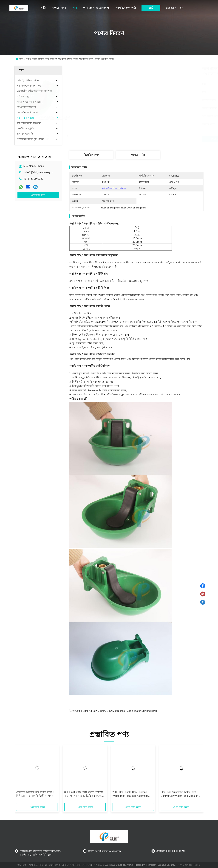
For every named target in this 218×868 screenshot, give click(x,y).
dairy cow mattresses (112, 711)
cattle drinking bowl (87, 711)
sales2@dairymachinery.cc (38, 172)
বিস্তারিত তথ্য (91, 155)
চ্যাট (151, 8)
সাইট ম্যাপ (21, 865)
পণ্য (75, 8)
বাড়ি (43, 8)
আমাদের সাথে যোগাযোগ (96, 8)
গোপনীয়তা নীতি (36, 865)
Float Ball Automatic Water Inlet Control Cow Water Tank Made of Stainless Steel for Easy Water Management (179, 794)
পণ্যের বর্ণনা (138, 155)
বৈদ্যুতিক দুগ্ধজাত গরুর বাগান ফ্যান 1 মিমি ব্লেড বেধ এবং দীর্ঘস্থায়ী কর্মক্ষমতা (35, 794)
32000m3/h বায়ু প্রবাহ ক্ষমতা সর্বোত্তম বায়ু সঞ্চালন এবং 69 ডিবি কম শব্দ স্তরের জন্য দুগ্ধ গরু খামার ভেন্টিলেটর (85, 794)
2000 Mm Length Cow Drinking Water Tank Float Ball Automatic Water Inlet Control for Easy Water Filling (132, 794)
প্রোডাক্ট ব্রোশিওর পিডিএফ (114, 188)
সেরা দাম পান (153, 139)
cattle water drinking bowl (142, 711)
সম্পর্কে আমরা (59, 8)
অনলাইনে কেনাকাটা (125, 8)
